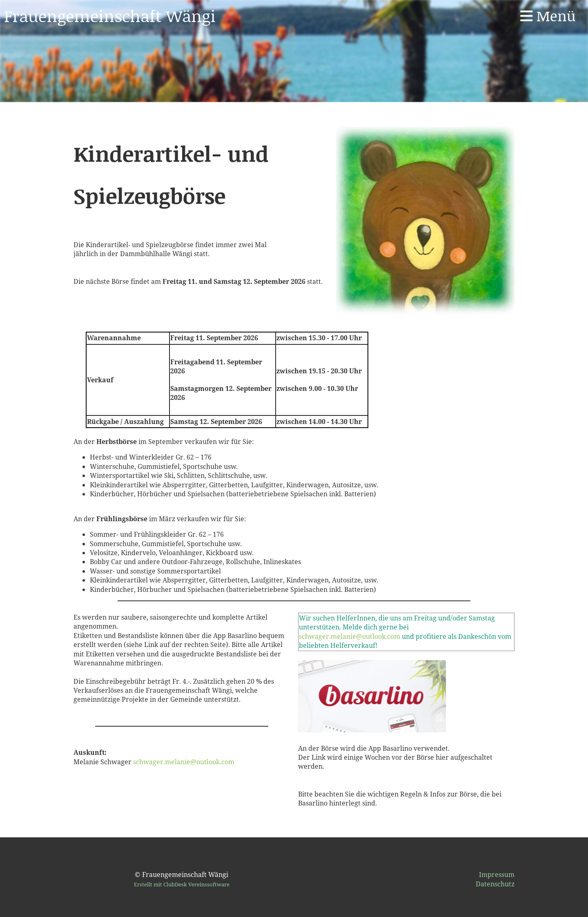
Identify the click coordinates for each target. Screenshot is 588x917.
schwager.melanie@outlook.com (184, 762)
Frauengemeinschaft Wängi (110, 16)
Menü (548, 16)
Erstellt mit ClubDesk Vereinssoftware (182, 884)
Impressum (497, 875)
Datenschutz (495, 884)
